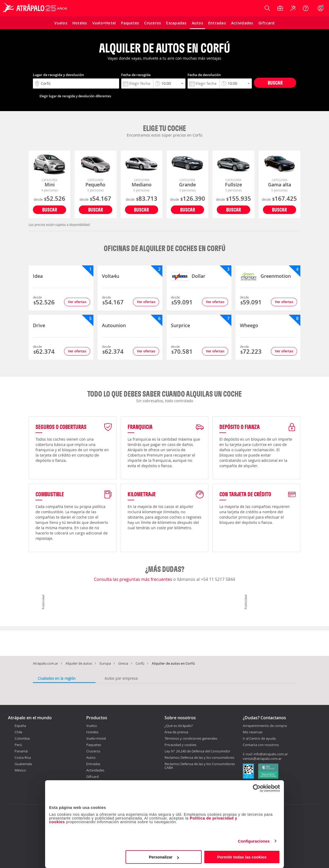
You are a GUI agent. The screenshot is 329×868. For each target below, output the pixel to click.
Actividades (95, 770)
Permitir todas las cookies (242, 857)
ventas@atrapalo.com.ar (262, 759)
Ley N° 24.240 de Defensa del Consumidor (197, 751)
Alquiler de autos (79, 663)
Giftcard (92, 777)
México (20, 770)
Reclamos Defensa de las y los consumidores (199, 757)
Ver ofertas (77, 302)
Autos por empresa (121, 678)
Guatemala (23, 764)
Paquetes (94, 745)
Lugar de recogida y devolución (58, 75)
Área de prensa (176, 732)
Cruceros (93, 751)
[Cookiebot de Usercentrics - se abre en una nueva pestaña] (257, 788)
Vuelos (92, 726)
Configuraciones (254, 841)
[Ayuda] (306, 8)
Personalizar (164, 857)
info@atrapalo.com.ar (271, 754)
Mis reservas (253, 732)
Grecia (123, 663)
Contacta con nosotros (261, 745)
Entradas (93, 764)
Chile (18, 732)
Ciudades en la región (57, 678)
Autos (91, 757)
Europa (105, 663)
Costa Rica (23, 757)
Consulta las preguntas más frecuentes (134, 579)
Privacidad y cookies (180, 745)
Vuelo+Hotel (96, 738)
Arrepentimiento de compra (265, 726)
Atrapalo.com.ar (46, 663)
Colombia (22, 738)
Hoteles (92, 732)
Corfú (140, 663)
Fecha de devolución (204, 75)
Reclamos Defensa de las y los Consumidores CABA (200, 766)
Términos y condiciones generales (191, 738)
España (20, 726)
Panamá (21, 751)
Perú (18, 745)
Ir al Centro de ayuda (259, 739)
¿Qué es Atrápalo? (179, 726)
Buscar (275, 83)
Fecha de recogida (136, 75)
